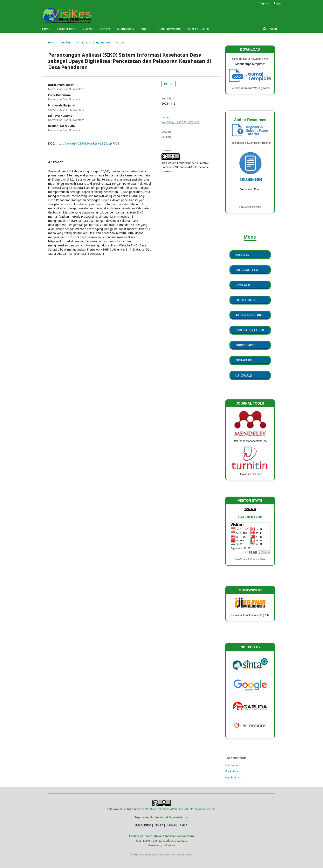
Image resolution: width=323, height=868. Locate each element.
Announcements (170, 29)
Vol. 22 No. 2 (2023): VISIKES (93, 42)
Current (88, 29)
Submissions (126, 29)
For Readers (233, 765)
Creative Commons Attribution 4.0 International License (180, 809)
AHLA (184, 825)
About (145, 29)
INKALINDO (143, 825)
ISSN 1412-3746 (198, 29)
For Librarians (234, 777)
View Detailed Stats (250, 517)
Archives (105, 29)
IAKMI (172, 825)
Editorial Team (67, 29)
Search (272, 29)
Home (46, 29)
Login (278, 3)
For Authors (233, 771)
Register (264, 3)
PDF (170, 84)
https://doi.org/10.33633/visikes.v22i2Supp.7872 (87, 143)
